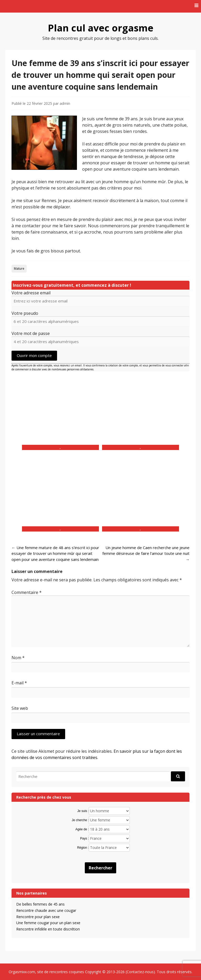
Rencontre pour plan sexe (38, 917)
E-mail (19, 683)
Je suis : (83, 811)
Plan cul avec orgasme (101, 28)
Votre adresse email (31, 293)
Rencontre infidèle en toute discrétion (48, 929)
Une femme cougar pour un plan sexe (48, 923)
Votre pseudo (25, 313)
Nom (18, 658)
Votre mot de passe (31, 333)
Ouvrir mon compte (34, 355)
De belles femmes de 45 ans (40, 904)
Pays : (84, 838)
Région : (83, 848)
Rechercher (100, 868)
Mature (19, 269)
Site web (20, 708)
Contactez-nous (140, 972)
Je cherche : (80, 820)
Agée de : (82, 829)
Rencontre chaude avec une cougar (46, 910)
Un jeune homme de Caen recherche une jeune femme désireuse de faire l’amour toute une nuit (146, 553)
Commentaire (27, 592)
